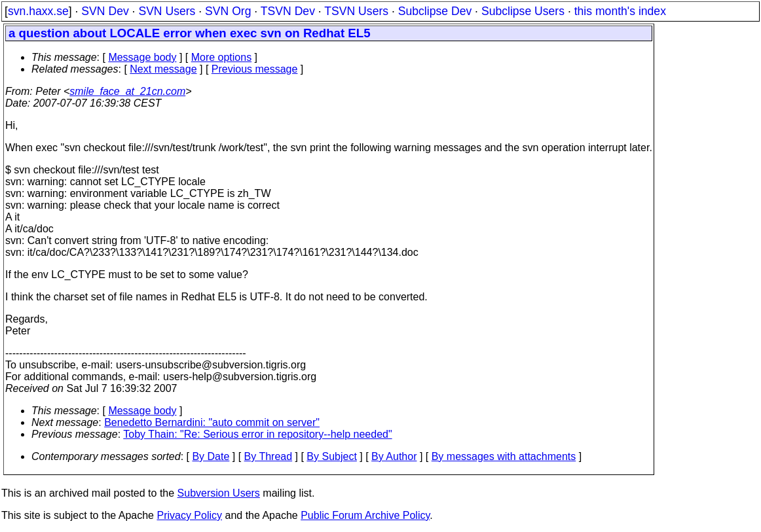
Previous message (255, 69)
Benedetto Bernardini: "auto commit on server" (212, 422)
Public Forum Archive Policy (365, 515)
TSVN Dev (288, 11)
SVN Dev (105, 11)
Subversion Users (219, 493)
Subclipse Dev (435, 11)
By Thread (269, 456)
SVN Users (167, 11)
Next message (163, 69)
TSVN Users (356, 11)
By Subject (331, 456)
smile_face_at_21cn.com (127, 91)
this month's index (620, 11)
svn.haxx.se (38, 11)
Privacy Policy (189, 515)
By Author (394, 456)
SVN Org (228, 11)
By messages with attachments (504, 456)
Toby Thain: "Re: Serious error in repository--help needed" (257, 434)
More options (222, 57)
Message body (142, 57)
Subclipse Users (523, 11)
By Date (211, 456)
